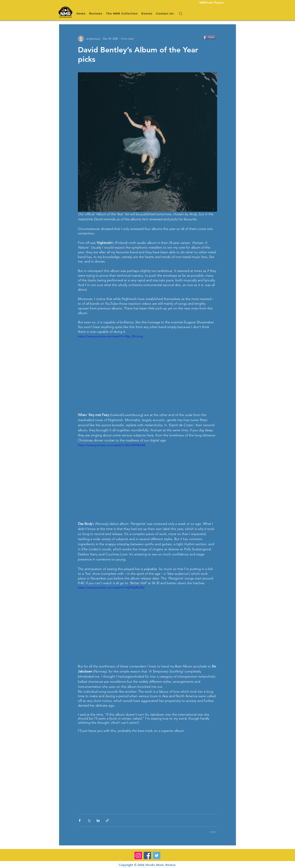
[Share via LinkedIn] (98, 820)
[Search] (181, 14)
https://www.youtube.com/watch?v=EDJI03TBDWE (112, 445)
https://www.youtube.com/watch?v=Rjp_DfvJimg (110, 336)
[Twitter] (157, 855)
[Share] (209, 37)
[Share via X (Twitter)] (89, 820)
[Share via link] (107, 820)
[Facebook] (147, 855)
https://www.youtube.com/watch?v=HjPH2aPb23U (111, 587)
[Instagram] (138, 855)
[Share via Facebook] (80, 820)
